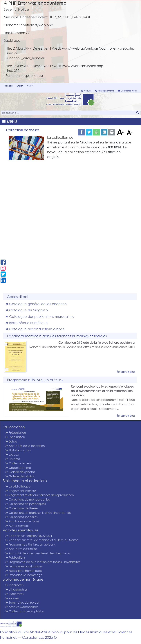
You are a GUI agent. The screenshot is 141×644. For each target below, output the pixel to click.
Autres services (17, 526)
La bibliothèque (18, 486)
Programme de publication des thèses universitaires (43, 562)
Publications (15, 557)
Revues (12, 598)
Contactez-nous (127, 91)
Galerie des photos (20, 472)
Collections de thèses (22, 508)
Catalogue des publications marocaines (40, 316)
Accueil (86, 91)
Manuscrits (14, 585)
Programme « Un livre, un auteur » (30, 544)
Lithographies (16, 589)
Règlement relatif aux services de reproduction (40, 495)
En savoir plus (126, 372)
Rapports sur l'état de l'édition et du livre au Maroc (42, 540)
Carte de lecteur (19, 463)
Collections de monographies (28, 499)
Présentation (16, 432)
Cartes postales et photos (25, 611)
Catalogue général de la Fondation (36, 304)
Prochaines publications (24, 566)
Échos (11, 441)
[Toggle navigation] (10, 122)
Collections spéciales (21, 517)
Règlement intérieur (21, 491)
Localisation (15, 437)
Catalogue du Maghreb (27, 310)
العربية (30, 86)
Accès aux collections (22, 521)
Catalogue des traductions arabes (35, 329)
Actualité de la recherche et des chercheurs (38, 553)
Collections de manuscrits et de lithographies (38, 513)
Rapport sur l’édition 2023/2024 (29, 536)
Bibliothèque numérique (27, 323)
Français (8, 86)
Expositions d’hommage (24, 575)
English (20, 86)
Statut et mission (18, 450)
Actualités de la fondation (25, 446)
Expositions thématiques (24, 571)
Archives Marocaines (22, 607)
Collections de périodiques (26, 504)
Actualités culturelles (21, 549)
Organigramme (18, 468)
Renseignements (105, 91)
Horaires (13, 459)
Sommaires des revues (22, 602)
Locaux (12, 454)
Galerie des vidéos (20, 476)
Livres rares (14, 594)
